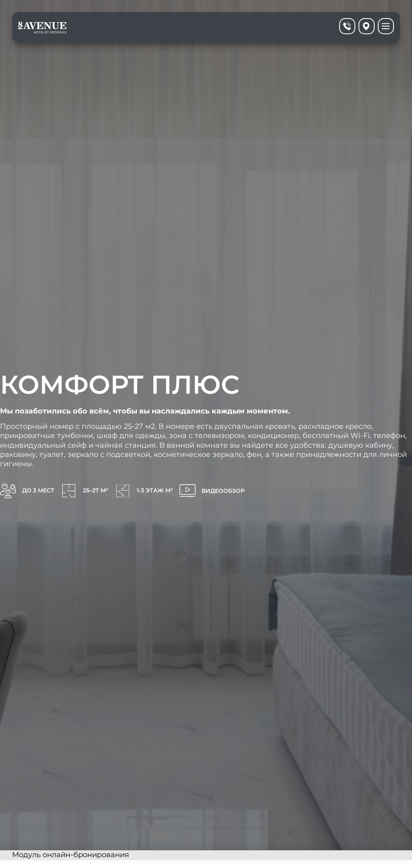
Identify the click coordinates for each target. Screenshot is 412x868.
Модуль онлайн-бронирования (71, 855)
